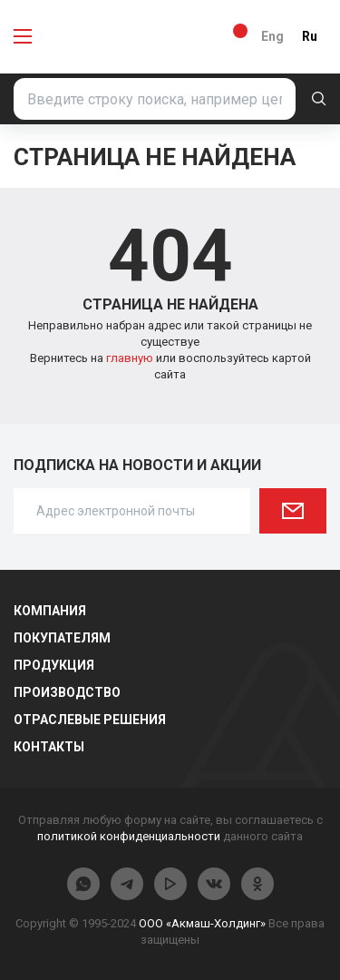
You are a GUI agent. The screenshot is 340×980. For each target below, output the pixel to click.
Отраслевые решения (90, 720)
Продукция (54, 665)
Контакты (49, 747)
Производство (67, 692)
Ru (310, 36)
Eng (272, 36)
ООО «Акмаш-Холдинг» (202, 923)
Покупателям (62, 638)
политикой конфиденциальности (129, 836)
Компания (50, 611)
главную (131, 358)
